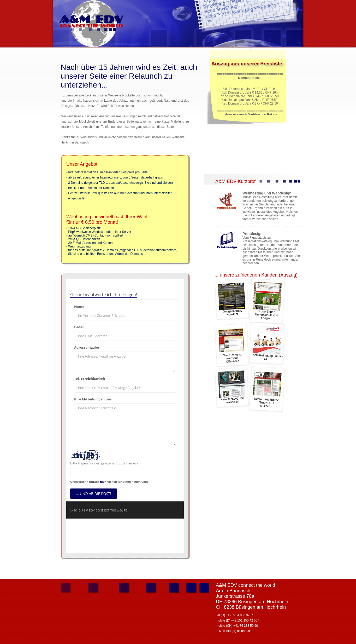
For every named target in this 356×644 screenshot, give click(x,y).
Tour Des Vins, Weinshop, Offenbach (232, 345)
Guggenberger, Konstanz (232, 299)
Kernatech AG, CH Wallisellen (232, 387)
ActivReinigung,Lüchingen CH (269, 343)
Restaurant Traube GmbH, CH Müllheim (267, 389)
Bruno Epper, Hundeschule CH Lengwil (267, 301)
